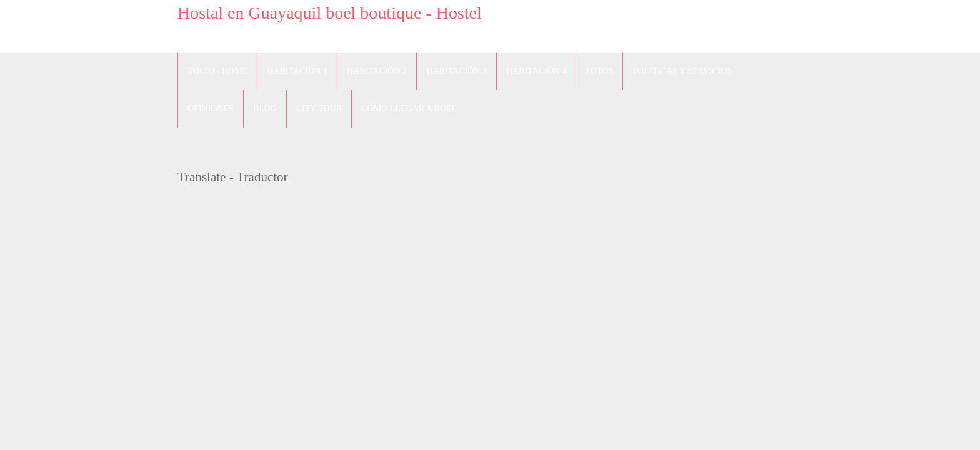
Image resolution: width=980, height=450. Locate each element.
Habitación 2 (377, 71)
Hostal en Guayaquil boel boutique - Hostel (330, 13)
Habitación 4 (536, 71)
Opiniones (211, 108)
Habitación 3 (456, 71)
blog (265, 108)
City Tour (319, 108)
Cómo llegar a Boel (409, 108)
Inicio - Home (217, 71)
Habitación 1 (297, 71)
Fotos (599, 71)
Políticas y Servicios (682, 71)
